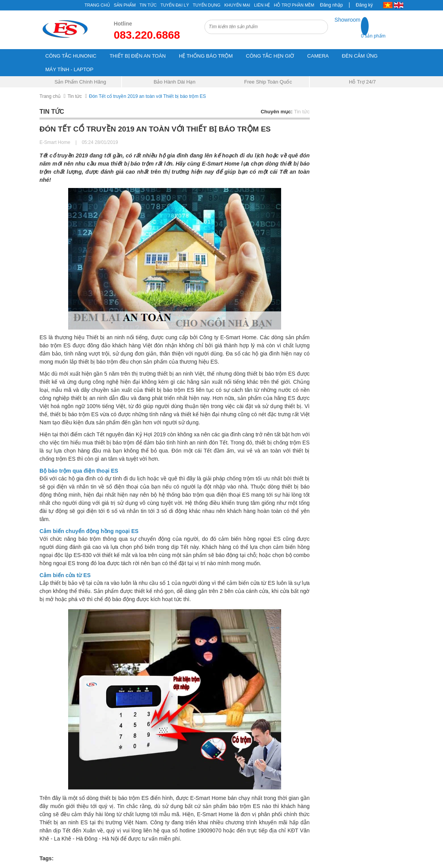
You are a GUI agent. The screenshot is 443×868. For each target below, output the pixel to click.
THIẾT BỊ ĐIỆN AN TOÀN (138, 56)
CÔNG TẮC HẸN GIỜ (270, 56)
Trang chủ (97, 5)
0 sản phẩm (373, 36)
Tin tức (148, 5)
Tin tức (75, 96)
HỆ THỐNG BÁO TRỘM (206, 56)
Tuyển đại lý (175, 5)
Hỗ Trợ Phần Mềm (294, 5)
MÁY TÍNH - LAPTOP (69, 69)
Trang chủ (50, 96)
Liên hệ (262, 5)
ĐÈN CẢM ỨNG (360, 56)
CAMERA (318, 56)
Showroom (348, 20)
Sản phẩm (125, 5)
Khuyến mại (237, 5)
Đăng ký (364, 5)
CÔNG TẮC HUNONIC (71, 56)
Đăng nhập (331, 5)
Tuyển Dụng (207, 5)
